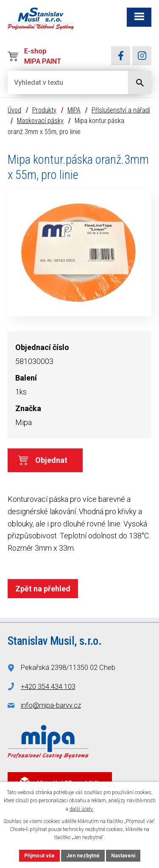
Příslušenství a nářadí (121, 110)
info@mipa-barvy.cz (51, 705)
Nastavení (123, 856)
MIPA (74, 110)
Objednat (51, 460)
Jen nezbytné (83, 856)
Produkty (44, 110)
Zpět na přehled (43, 589)
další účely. (82, 809)
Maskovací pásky (40, 121)
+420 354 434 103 (48, 687)
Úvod (14, 110)
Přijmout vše (39, 856)
